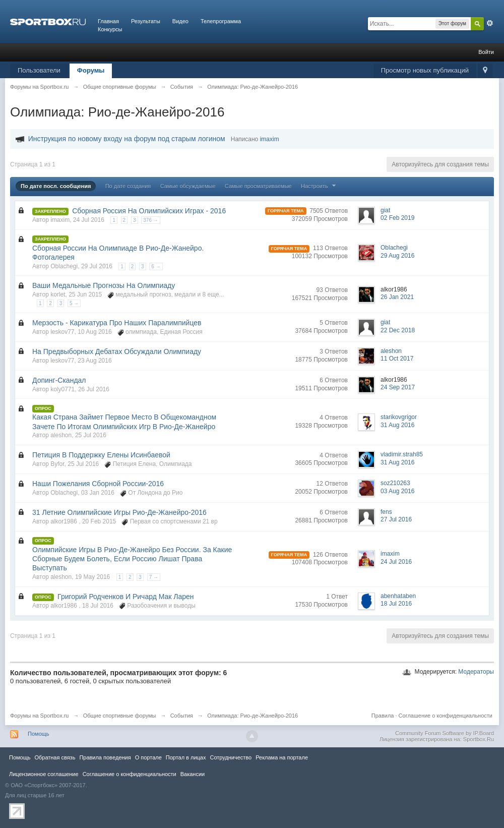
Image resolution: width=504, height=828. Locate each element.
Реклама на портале (282, 757)
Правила (383, 716)
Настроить (320, 186)
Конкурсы (110, 29)
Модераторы (476, 672)
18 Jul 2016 (396, 604)
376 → (150, 220)
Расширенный (490, 23)
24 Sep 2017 (398, 387)
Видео (180, 21)
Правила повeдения (105, 757)
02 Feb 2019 (397, 218)
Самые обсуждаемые (188, 186)
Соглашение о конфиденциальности (446, 716)
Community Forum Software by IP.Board (445, 733)
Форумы (91, 70)
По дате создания (128, 186)
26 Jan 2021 (397, 297)
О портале (148, 757)
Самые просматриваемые (258, 186)
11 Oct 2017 (397, 359)
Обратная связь (55, 757)
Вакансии (193, 774)
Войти (486, 52)
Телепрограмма (221, 21)
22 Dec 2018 (398, 330)
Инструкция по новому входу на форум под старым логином (127, 139)
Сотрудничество (231, 757)
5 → (74, 303)
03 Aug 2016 (397, 491)
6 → (156, 267)
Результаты (146, 21)
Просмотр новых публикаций (425, 70)
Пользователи (39, 70)
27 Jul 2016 (396, 519)
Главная (108, 21)
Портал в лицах (186, 757)
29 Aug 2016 (397, 256)
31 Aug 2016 (397, 425)
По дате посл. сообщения (56, 186)
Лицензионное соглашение (44, 774)
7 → (154, 577)
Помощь (39, 734)
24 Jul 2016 (396, 562)
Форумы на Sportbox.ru (40, 716)
